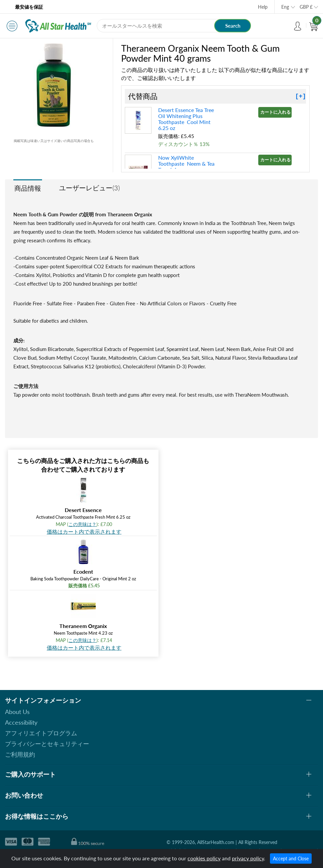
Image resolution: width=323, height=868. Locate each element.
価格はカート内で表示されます (84, 531)
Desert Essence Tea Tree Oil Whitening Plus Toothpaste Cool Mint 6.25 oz (186, 119)
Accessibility (21, 722)
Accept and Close (291, 858)
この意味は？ (82, 524)
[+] (301, 96)
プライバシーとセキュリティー (47, 744)
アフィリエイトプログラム (41, 733)
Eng (285, 7)
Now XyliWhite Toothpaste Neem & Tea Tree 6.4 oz (186, 163)
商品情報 (28, 188)
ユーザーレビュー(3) (89, 188)
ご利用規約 (20, 754)
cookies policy (204, 858)
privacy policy (248, 858)
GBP (306, 7)
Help (263, 7)
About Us (17, 712)
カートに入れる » (276, 112)
